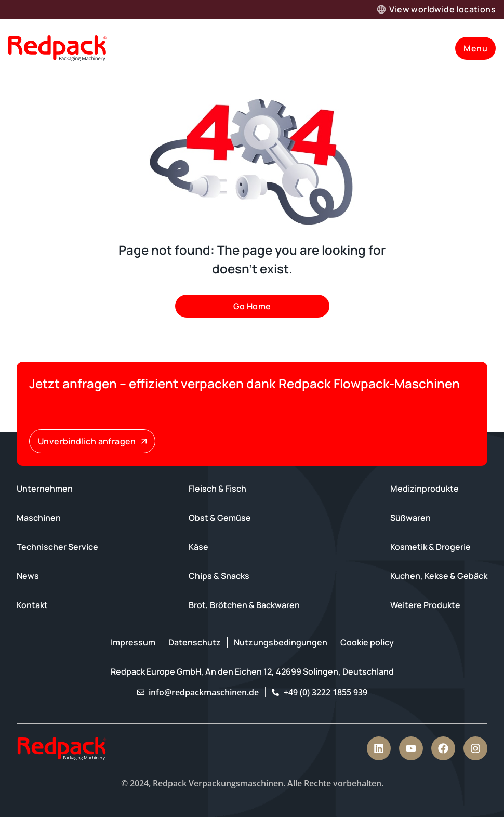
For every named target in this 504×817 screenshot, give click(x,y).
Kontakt (32, 605)
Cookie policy (367, 642)
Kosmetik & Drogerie (430, 547)
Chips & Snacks (219, 576)
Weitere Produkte (425, 605)
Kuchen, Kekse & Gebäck (439, 576)
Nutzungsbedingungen (281, 642)
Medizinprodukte (425, 489)
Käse (198, 547)
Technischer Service (57, 547)
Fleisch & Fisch (217, 489)
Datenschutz (195, 642)
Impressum (133, 642)
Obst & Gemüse (220, 518)
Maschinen (39, 518)
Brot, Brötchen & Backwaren (244, 605)
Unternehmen (45, 489)
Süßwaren (410, 518)
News (28, 576)
